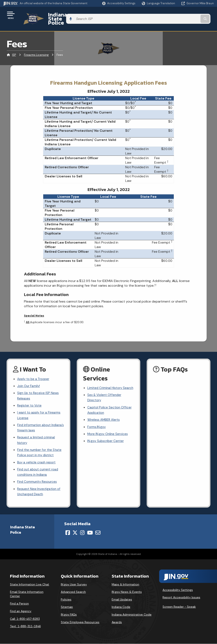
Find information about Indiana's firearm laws (35, 424)
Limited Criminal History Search (105, 384)
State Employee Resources (80, 622)
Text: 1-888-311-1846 (25, 627)
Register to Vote (30, 400)
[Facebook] (68, 533)
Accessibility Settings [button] (178, 590)
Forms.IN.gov (97, 428)
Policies (66, 600)
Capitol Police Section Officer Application (110, 410)
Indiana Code (121, 607)
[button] (119, 3)
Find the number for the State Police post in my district (40, 450)
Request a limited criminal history (37, 437)
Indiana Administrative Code (132, 615)
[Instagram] (82, 533)
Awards (117, 622)
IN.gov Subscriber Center (106, 443)
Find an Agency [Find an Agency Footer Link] (21, 612)
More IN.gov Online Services (108, 436)
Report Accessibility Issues (181, 598)
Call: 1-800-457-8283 (25, 619)
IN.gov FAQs (69, 615)
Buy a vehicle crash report (37, 461)
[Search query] (190, 15)
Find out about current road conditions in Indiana (39, 471)
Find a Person (19, 604)
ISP (14, 48)
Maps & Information (125, 585)
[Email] (98, 533)
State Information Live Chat (30, 585)
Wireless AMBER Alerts (104, 420)
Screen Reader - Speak (179, 607)
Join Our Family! (29, 380)
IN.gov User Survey (74, 585)
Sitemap (67, 607)
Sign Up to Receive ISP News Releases (39, 390)
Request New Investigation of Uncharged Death (40, 492)
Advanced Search (73, 592)
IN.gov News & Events (127, 592)
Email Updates (122, 600)
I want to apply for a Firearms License (40, 410)
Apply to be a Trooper (34, 372)
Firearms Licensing (36, 48)
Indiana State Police (68, 15)
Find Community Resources (38, 481)
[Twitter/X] (75, 533)
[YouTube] (90, 533)
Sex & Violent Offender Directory (105, 397)
